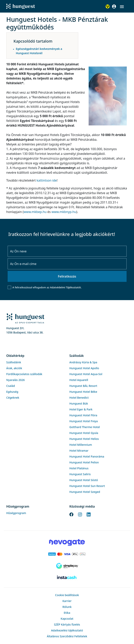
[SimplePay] (67, 566)
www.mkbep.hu (35, 212)
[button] (122, 7)
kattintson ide (47, 180)
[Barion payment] (67, 554)
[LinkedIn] (89, 514)
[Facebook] (71, 514)
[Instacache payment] (67, 578)
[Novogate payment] (67, 542)
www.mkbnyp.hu (64, 212)
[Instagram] (80, 514)
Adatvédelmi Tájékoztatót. (66, 287)
